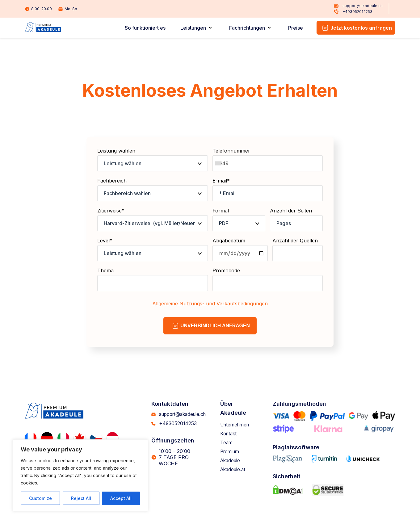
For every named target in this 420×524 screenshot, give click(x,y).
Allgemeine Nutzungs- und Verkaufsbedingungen (210, 304)
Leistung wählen (153, 159)
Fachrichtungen (247, 28)
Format (239, 219)
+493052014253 (353, 12)
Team (228, 442)
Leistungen (193, 28)
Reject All (81, 498)
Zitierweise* (153, 219)
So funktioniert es (145, 28)
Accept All (121, 498)
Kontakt (230, 434)
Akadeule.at (235, 469)
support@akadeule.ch (358, 6)
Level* (153, 249)
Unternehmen (238, 425)
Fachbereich (153, 189)
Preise (296, 28)
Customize (40, 498)
